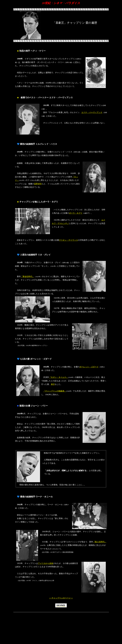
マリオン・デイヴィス (68, 240)
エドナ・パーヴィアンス (92, 112)
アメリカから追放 (46, 563)
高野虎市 (38, 184)
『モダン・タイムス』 (58, 377)
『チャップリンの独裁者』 (55, 391)
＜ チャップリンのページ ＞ (61, 598)
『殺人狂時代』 (100, 542)
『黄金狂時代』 (27, 276)
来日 (53, 384)
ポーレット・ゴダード (89, 367)
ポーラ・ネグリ (76, 213)
